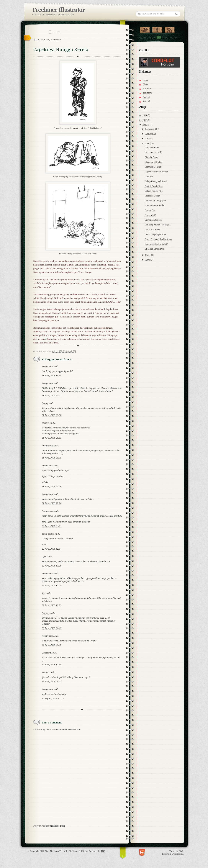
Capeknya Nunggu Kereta (156, 172)
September (150, 129)
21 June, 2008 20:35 (52, 458)
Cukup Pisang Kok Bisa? (156, 181)
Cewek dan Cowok (153, 220)
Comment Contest (153, 167)
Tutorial (146, 101)
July (147, 139)
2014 (145, 115)
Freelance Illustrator (59, 10)
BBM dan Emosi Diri (154, 249)
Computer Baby (152, 148)
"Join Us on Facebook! (157, 29)
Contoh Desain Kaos (154, 186)
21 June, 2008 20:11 (52, 438)
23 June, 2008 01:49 (52, 628)
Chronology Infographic (155, 201)
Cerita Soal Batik (152, 230)
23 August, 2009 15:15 (53, 698)
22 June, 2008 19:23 (52, 605)
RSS (169, 29)
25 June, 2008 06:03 (52, 681)
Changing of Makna (153, 162)
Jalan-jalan (55, 40)
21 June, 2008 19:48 (52, 375)
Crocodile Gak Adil (153, 152)
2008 (145, 125)
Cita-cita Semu (151, 157)
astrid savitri (48, 534)
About (146, 84)
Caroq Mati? (150, 215)
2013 (145, 120)
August (149, 134)
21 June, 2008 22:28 (52, 503)
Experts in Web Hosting (173, 854)
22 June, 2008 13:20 (52, 566)
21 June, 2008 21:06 (52, 486)
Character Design (152, 196)
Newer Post (40, 826)
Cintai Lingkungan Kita (155, 234)
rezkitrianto (47, 636)
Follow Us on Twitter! (145, 29)
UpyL (44, 557)
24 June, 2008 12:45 (52, 665)
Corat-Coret (44, 40)
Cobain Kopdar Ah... (154, 191)
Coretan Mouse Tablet (154, 205)
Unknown (46, 653)
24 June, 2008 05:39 (52, 645)
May (147, 255)
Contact (159, 38)
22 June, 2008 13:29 (52, 585)
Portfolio (147, 89)
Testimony (148, 93)
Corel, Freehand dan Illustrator (158, 239)
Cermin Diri (150, 210)
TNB (103, 851)
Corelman (149, 176)
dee (43, 593)
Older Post (59, 826)
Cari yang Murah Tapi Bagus (157, 225)
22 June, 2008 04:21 (52, 526)
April (148, 260)
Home (50, 826)
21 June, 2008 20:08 (52, 415)
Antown (45, 423)
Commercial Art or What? (156, 244)
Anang (45, 403)
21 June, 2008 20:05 (52, 395)
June (147, 143)
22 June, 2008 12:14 (52, 549)
